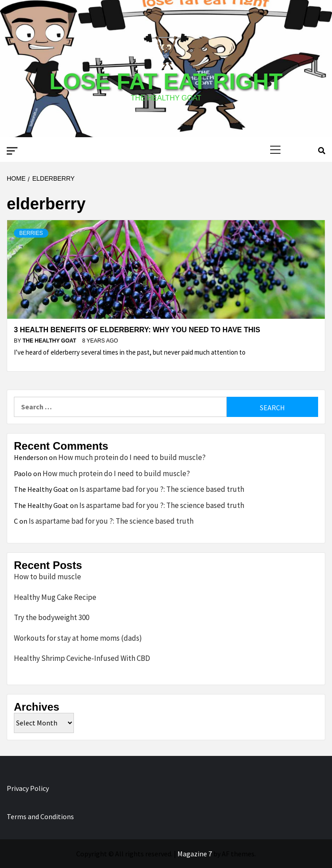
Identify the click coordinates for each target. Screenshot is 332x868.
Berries (31, 233)
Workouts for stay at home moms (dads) (78, 638)
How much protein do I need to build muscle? (132, 457)
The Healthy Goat (50, 341)
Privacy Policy (28, 788)
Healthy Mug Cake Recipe (55, 597)
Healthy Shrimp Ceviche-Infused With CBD (82, 658)
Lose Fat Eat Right (166, 82)
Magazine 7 (195, 854)
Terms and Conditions (40, 816)
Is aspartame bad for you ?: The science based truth (162, 489)
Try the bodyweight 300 (52, 617)
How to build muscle (47, 577)
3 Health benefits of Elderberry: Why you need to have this (137, 330)
